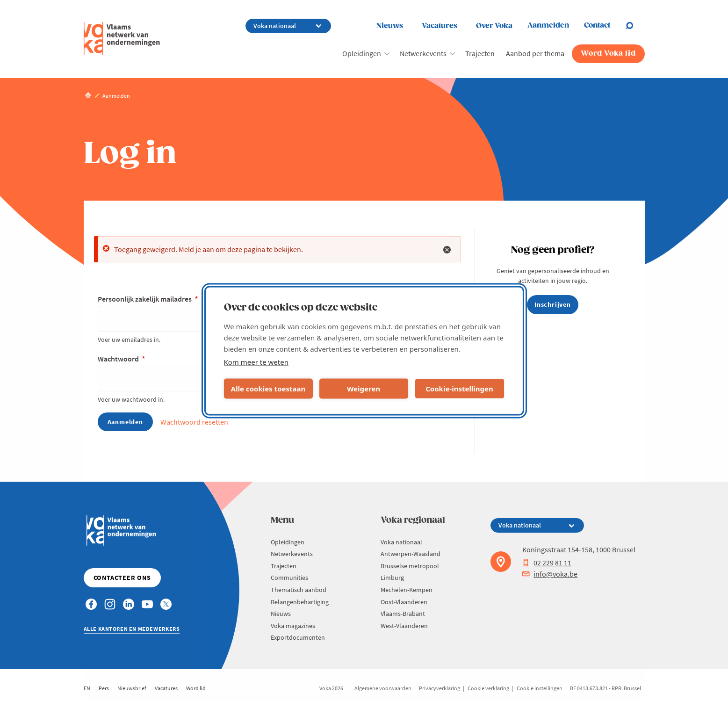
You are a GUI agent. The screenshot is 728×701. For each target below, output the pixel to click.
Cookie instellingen (540, 688)
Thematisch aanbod (299, 590)
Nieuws (390, 26)
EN (87, 688)
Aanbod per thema (535, 53)
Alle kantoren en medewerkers (132, 629)
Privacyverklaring (440, 688)
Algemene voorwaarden (383, 688)
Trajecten (480, 53)
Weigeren (364, 389)
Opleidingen (362, 53)
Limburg (392, 578)
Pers (104, 688)
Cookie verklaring (488, 688)
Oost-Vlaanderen (404, 602)
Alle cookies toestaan (268, 389)
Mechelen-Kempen (407, 590)
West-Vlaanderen (404, 626)
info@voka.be (550, 574)
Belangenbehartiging (300, 602)
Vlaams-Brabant (403, 614)
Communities (289, 578)
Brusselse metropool (410, 566)
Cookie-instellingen (459, 389)
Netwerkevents (423, 53)
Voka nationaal (401, 542)
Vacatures (440, 26)
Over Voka (494, 26)
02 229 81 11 (547, 563)
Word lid (196, 688)
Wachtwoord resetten (194, 422)
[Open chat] (635, 26)
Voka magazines (293, 626)
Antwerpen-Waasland (411, 554)
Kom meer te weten (256, 361)
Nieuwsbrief (132, 688)
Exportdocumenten (298, 637)
